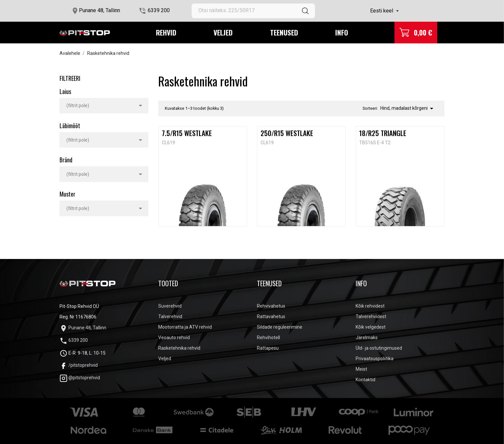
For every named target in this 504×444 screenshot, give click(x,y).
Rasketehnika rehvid (179, 348)
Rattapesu (268, 348)
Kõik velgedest (371, 327)
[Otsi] (253, 11)
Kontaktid (365, 380)
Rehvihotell (268, 338)
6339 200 (159, 10)
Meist (361, 369)
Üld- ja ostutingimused (379, 348)
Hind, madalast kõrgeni (408, 108)
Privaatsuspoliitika (375, 359)
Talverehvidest (371, 316)
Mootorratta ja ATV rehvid (185, 327)
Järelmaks (367, 338)
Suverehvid (170, 306)
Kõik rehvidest (370, 306)
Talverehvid (170, 316)
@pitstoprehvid (80, 378)
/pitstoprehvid (79, 365)
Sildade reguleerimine (280, 327)
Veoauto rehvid (174, 338)
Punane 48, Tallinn (100, 10)
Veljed (223, 32)
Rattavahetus (271, 316)
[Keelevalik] (385, 11)
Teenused (284, 32)
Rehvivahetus (271, 306)
